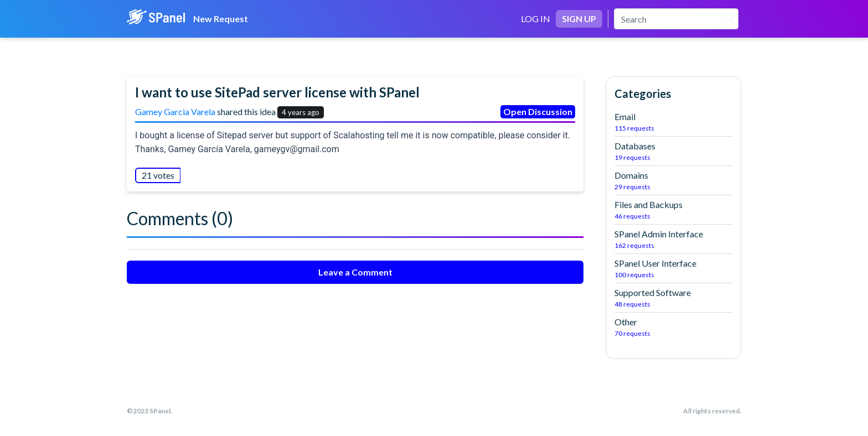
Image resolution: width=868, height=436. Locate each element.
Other (673, 328)
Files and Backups (673, 210)
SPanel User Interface (673, 269)
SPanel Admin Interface (673, 240)
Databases (673, 152)
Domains (673, 181)
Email (673, 122)
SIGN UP (579, 19)
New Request (221, 19)
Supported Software (673, 298)
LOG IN (536, 19)
